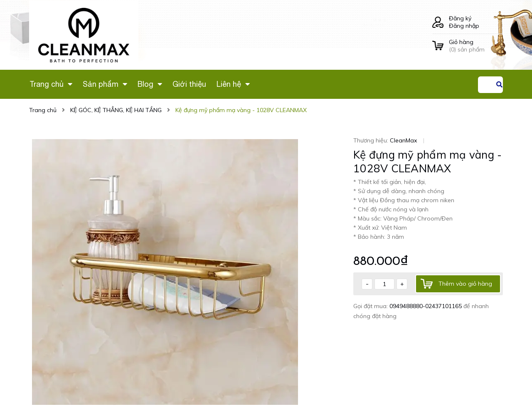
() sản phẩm (476, 46)
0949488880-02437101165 (426, 306)
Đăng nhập (464, 26)
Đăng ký (460, 18)
